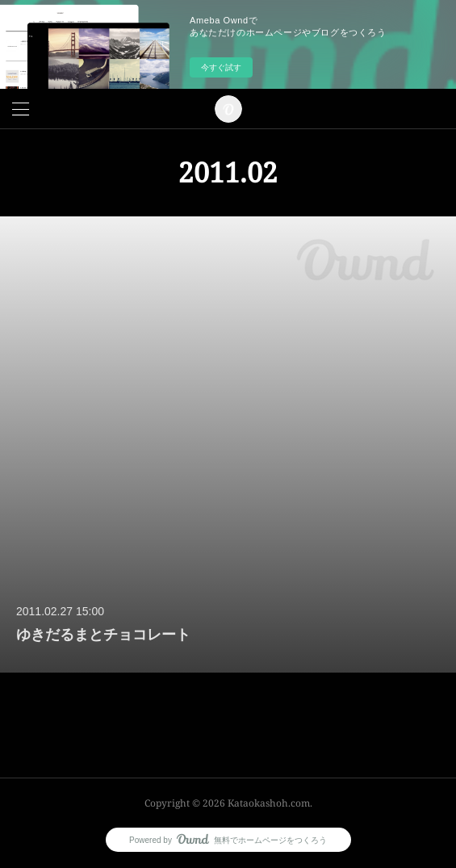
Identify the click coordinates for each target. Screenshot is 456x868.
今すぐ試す (221, 67)
